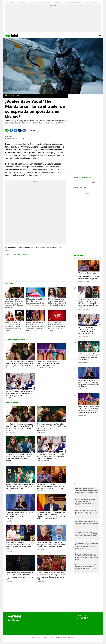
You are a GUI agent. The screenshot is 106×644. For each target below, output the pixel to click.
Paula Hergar (9, 463)
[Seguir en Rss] (88, 618)
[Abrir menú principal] (100, 35)
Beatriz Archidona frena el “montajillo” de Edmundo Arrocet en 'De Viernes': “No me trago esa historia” (20, 393)
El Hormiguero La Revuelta (95, 2)
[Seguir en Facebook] (80, 618)
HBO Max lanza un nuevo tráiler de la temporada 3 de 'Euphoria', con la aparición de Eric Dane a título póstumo (57, 302)
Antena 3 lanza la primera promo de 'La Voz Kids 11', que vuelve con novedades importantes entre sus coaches (56, 326)
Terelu (43, 2)
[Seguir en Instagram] (82, 618)
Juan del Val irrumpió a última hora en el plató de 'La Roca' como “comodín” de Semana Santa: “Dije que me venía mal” (36, 326)
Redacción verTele (11, 491)
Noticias (16, 95)
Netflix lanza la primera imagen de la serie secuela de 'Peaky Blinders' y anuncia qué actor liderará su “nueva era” (19, 576)
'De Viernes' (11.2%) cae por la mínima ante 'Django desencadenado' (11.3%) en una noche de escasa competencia (51, 486)
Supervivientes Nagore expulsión (71, 2)
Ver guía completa (81, 188)
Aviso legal (52, 638)
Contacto (44, 638)
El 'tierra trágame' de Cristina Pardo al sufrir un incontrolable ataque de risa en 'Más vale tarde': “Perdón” (36, 302)
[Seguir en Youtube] (85, 618)
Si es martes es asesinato (22, 2)
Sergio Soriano (10, 370)
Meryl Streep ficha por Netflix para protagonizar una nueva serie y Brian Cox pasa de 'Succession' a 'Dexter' (51, 545)
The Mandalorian (23, 255)
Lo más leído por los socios (15, 340)
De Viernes (39, 2)
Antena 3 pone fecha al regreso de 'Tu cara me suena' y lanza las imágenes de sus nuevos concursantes (20, 486)
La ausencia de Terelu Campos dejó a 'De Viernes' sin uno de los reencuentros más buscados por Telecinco (19, 515)
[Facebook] (11, 130)
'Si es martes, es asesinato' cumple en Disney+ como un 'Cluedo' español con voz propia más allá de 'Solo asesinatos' (51, 427)
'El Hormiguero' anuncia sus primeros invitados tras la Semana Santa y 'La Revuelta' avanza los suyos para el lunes (20, 546)
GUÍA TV (83, 178)
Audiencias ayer (49, 2)
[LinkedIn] (24, 130)
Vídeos (14, 255)
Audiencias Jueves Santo (58, 2)
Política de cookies (61, 638)
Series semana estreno (84, 2)
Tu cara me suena (32, 2)
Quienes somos (36, 638)
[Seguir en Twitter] (78, 618)
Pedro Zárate (41, 521)
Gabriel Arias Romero (12, 398)
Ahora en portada (12, 402)
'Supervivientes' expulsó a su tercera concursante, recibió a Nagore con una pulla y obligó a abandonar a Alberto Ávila (51, 576)
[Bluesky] (16, 130)
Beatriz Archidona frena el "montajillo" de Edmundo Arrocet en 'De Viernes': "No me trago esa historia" (88, 330)
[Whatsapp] (7, 130)
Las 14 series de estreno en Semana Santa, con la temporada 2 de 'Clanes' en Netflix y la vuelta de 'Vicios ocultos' (20, 457)
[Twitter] (20, 130)
